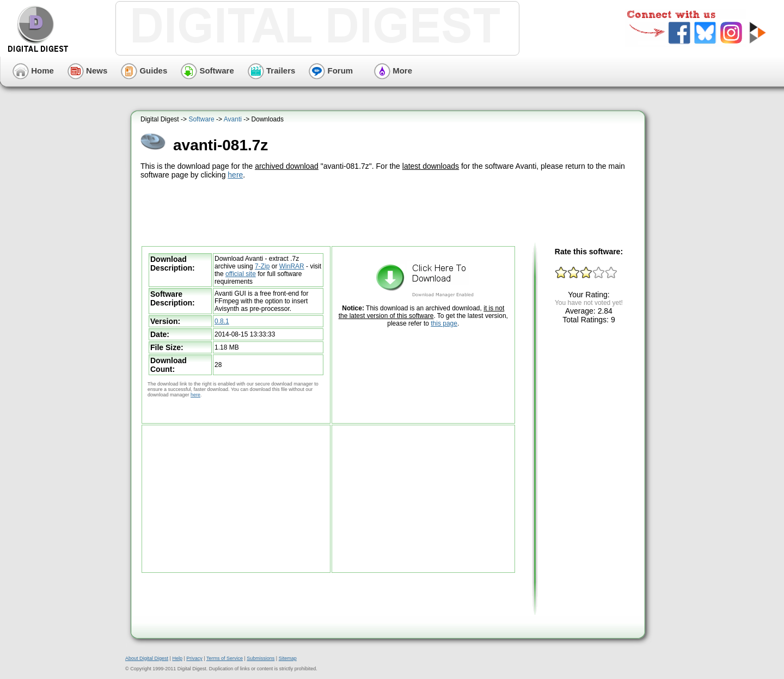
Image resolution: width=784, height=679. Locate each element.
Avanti (233, 119)
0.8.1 (222, 321)
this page (444, 323)
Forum (331, 71)
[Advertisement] (389, 211)
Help (177, 658)
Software (207, 71)
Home (33, 71)
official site (241, 274)
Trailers (272, 71)
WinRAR (292, 266)
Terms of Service (225, 658)
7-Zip (262, 266)
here (235, 175)
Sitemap (288, 658)
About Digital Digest (147, 658)
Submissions (261, 658)
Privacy (194, 658)
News (87, 71)
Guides (144, 71)
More (393, 71)
